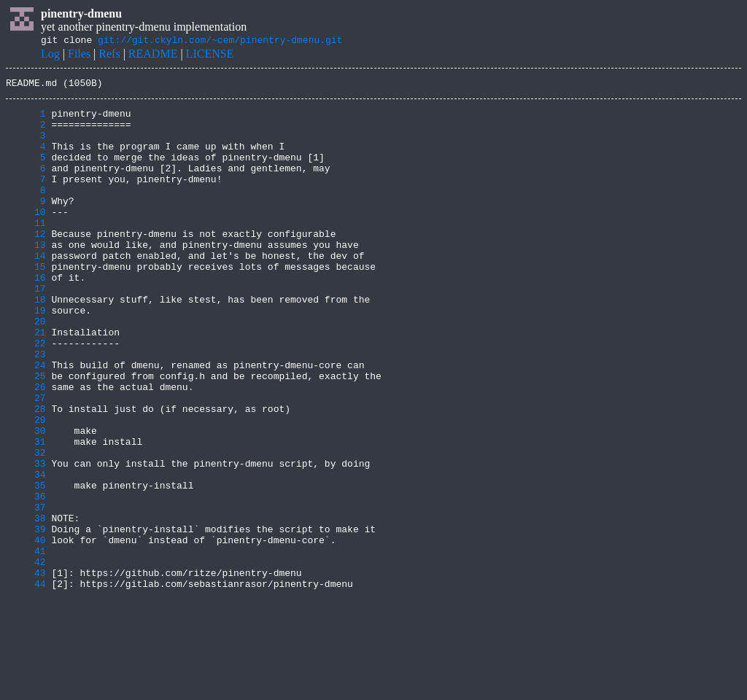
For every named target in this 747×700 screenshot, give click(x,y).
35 (26, 566)
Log (50, 56)
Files (79, 56)
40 (26, 631)
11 (26, 251)
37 (26, 592)
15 (26, 303)
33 (26, 540)
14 (26, 290)
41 (26, 645)
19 (26, 356)
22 (26, 395)
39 (26, 618)
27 (26, 461)
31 (26, 513)
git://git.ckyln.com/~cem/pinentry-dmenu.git (220, 42)
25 (26, 435)
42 (26, 658)
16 (26, 316)
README (153, 56)
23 (26, 408)
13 (26, 277)
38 (26, 605)
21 (26, 382)
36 (26, 579)
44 (26, 684)
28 (26, 474)
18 (26, 343)
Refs (109, 56)
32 (26, 526)
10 (26, 238)
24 (26, 421)
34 (26, 553)
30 (26, 500)
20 (26, 369)
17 (26, 330)
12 (26, 264)
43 (26, 671)
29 (26, 487)
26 (26, 448)
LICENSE (210, 56)
